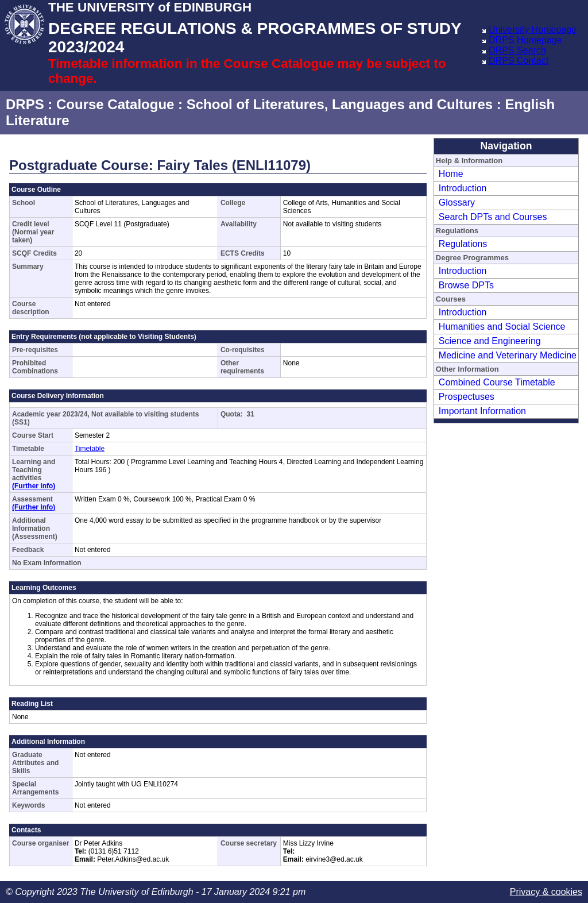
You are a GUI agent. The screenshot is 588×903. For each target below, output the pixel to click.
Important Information (482, 411)
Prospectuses (467, 397)
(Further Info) (34, 486)
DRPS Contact (519, 61)
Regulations (463, 244)
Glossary (457, 202)
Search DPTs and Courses (493, 217)
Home (451, 174)
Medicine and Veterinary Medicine (508, 355)
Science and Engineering (490, 341)
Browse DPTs (466, 285)
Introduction (463, 188)
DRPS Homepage (525, 40)
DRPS (25, 104)
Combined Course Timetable (497, 382)
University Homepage (533, 30)
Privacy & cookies (546, 892)
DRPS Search (517, 50)
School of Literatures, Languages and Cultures (340, 104)
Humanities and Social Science (502, 327)
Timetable (90, 449)
